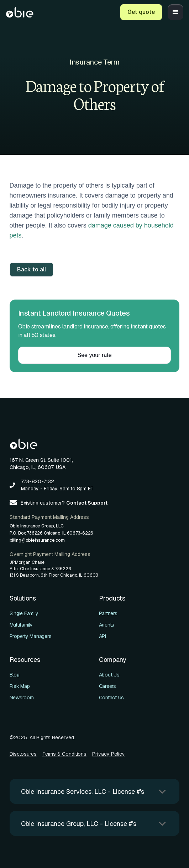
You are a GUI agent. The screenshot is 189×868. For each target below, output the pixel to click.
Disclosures (23, 754)
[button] (175, 12)
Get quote (141, 12)
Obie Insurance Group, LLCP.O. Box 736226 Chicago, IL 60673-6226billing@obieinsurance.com (52, 533)
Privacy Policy (109, 754)
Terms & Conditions (65, 754)
